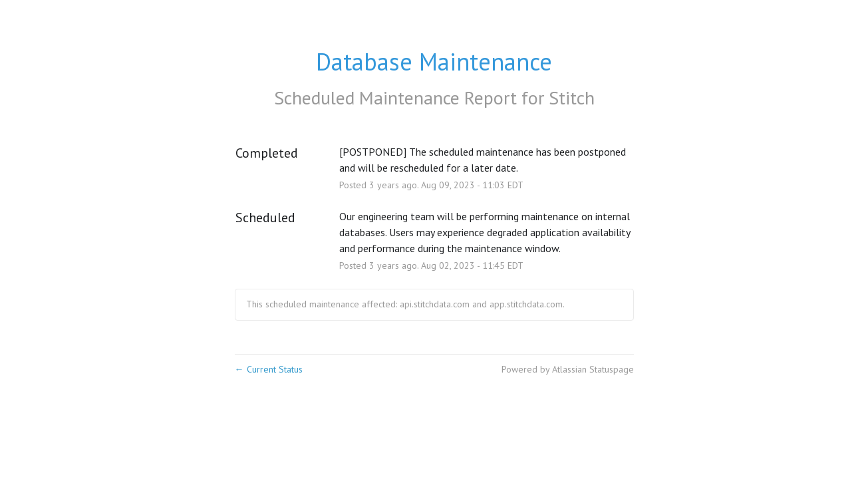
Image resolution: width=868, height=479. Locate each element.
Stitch (572, 97)
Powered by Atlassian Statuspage (568, 369)
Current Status (269, 369)
